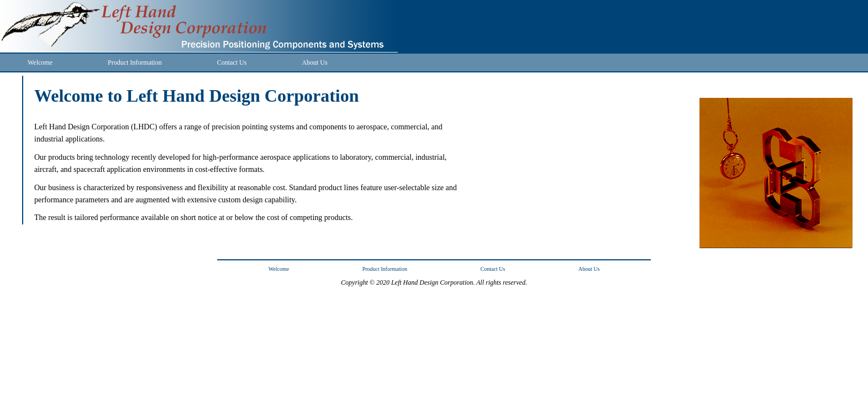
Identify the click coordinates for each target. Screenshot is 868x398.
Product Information (135, 62)
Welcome (40, 62)
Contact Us (232, 62)
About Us (314, 62)
